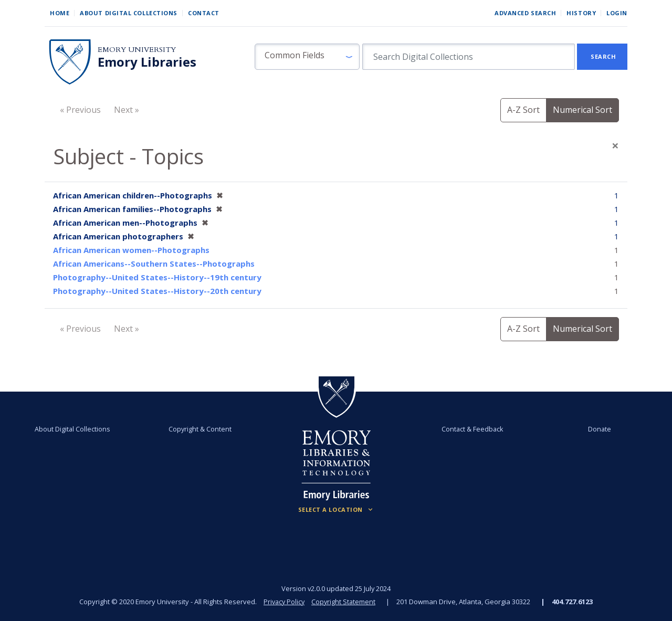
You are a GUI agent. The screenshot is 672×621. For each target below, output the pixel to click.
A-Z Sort (523, 110)
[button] (307, 57)
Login (617, 13)
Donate (596, 429)
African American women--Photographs (131, 250)
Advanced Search (525, 13)
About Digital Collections (129, 13)
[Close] (615, 145)
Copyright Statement (344, 602)
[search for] (469, 57)
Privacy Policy (283, 602)
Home (60, 13)
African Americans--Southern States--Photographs (154, 264)
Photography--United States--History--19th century (157, 277)
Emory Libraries (147, 62)
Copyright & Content (201, 429)
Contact (204, 13)
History (581, 13)
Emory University (137, 50)
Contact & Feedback (471, 429)
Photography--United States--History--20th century (157, 291)
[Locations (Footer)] (336, 510)
